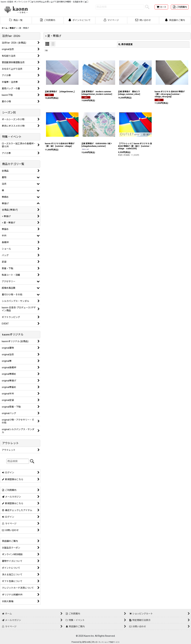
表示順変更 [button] (125, 44)
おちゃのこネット (90, 642)
